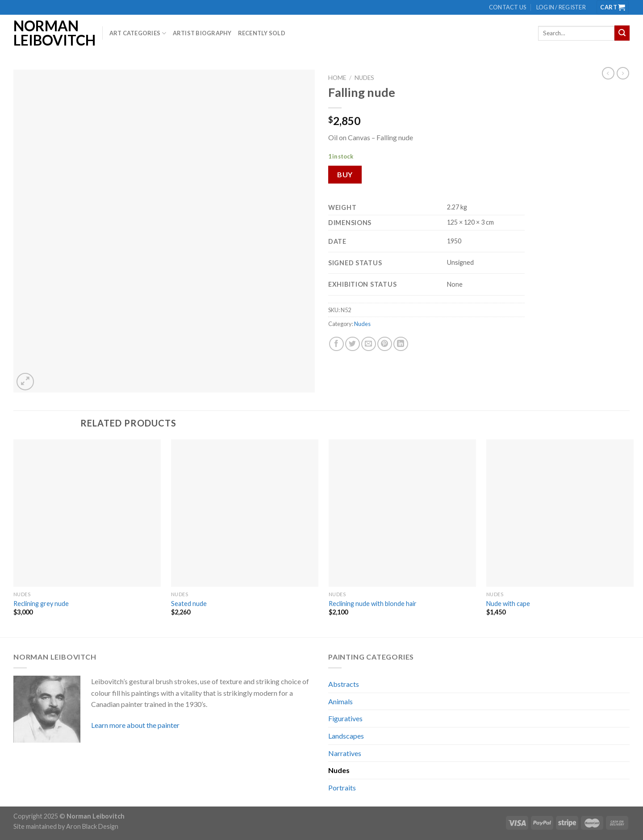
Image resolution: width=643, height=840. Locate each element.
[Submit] (622, 33)
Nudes (364, 78)
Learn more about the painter (135, 725)
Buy (345, 174)
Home (337, 78)
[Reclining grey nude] (87, 513)
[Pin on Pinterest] (385, 344)
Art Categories (138, 33)
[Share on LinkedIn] (401, 344)
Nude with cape (508, 604)
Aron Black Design (92, 826)
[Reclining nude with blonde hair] (402, 513)
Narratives (345, 753)
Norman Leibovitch (51, 33)
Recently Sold (262, 33)
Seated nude (189, 604)
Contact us (508, 7)
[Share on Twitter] (353, 344)
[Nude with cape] (560, 513)
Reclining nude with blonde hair (373, 604)
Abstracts (344, 684)
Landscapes (346, 736)
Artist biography (202, 33)
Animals (340, 701)
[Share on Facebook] (336, 344)
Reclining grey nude (41, 604)
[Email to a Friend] (369, 344)
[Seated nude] (245, 513)
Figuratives (345, 718)
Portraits (342, 788)
